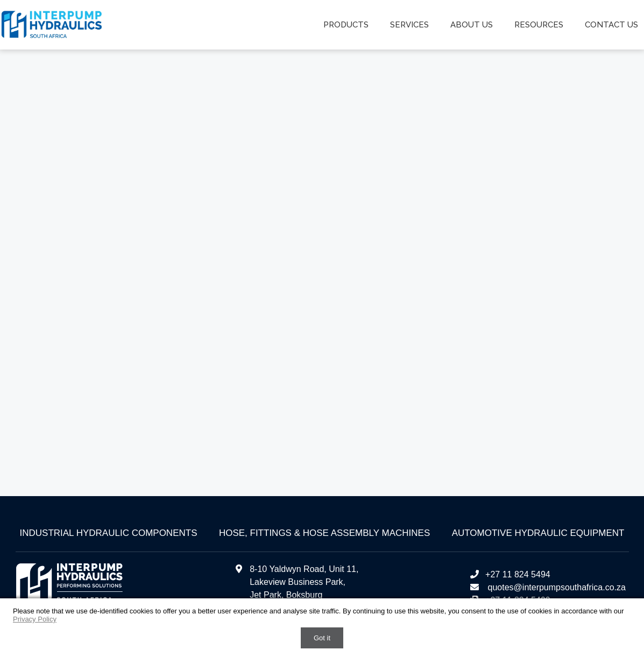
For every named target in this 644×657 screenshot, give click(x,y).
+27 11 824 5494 (510, 574)
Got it (322, 638)
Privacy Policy (35, 619)
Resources (539, 25)
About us (472, 25)
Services (409, 25)
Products (346, 25)
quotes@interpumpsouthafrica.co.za (555, 587)
